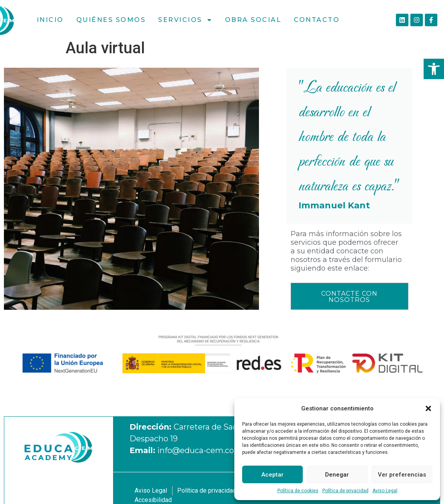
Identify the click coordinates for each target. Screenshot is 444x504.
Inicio (50, 20)
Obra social (253, 20)
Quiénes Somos (111, 20)
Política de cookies (298, 491)
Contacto (317, 20)
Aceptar (272, 475)
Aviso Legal (385, 491)
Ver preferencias (402, 475)
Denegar (337, 475)
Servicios (185, 20)
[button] (434, 69)
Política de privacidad (345, 491)
